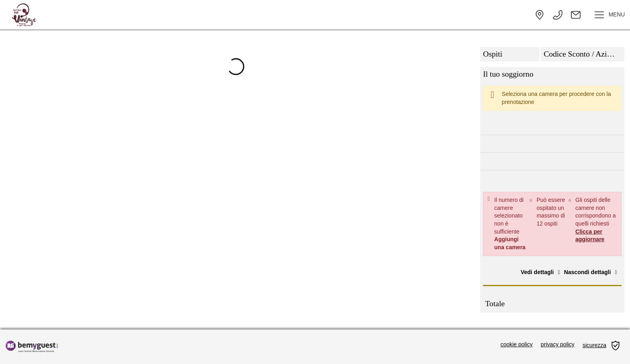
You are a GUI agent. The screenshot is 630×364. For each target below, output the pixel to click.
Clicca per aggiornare (590, 236)
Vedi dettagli (542, 272)
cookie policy (517, 344)
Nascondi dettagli (592, 272)
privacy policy (558, 344)
